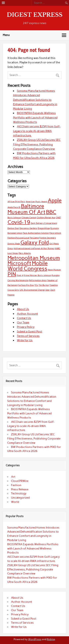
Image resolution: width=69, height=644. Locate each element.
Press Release (20, 489)
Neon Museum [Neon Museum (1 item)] (54, 270)
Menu (6, 35)
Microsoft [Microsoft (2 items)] (19, 263)
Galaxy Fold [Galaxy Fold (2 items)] (35, 242)
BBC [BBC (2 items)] (51, 212)
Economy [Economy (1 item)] (55, 228)
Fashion (16, 485)
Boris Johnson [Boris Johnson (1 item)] (14, 218)
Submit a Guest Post (30, 332)
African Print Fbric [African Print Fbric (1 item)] (16, 202)
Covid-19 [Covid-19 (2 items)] (19, 222)
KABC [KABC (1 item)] (58, 248)
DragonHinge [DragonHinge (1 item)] (44, 228)
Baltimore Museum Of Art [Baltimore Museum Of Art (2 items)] (26, 209)
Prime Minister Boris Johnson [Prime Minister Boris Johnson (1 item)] (37, 275)
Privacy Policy (26, 327)
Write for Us (25, 340)
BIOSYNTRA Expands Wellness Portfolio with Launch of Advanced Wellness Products (35, 118)
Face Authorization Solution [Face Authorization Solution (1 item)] (36, 233)
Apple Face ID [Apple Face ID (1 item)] (14, 207)
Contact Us (24, 318)
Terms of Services (28, 336)
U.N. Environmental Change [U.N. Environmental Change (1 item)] (32, 290)
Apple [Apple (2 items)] (55, 200)
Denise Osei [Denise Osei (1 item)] (13, 228)
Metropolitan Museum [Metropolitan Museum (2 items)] (34, 258)
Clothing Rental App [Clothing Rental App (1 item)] (46, 218)
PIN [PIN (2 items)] (12, 274)
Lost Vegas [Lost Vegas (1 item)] (13, 253)
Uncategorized (20, 498)
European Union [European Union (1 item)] (15, 233)
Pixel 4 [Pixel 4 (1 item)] (20, 275)
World (15, 502)
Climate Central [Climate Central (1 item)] (29, 218)
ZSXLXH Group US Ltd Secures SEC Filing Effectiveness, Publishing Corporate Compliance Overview (37, 144)
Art (13, 477)
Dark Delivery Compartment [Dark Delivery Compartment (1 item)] (44, 223)
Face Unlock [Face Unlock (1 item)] (55, 233)
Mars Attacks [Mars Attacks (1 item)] (25, 253)
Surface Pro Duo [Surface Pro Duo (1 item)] (26, 285)
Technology (19, 493)
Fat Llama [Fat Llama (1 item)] (34, 238)
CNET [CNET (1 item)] (58, 218)
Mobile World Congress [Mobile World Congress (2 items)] (28, 266)
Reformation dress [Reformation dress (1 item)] (38, 280)
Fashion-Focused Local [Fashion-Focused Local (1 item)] (18, 238)
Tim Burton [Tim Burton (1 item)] (44, 285)
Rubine (51, 639)
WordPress (35, 639)
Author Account (27, 314)
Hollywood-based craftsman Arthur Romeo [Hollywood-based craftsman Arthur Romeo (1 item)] (34, 248)
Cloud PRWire (20, 481)
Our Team (23, 323)
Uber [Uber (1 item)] (48, 290)
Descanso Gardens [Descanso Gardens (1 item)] (28, 228)
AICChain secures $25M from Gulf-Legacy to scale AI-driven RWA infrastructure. (37, 131)
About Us (23, 309)
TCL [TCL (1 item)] (36, 285)
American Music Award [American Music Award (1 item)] (36, 202)
